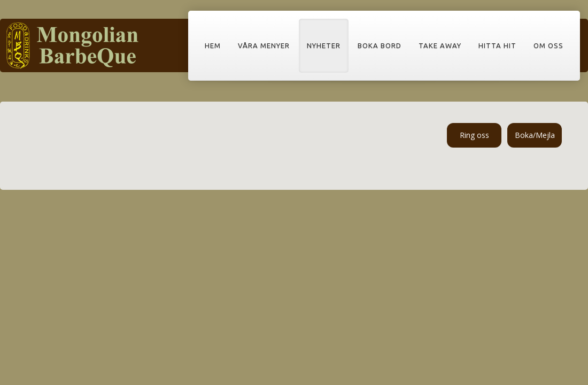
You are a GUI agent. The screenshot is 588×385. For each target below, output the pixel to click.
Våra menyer (264, 45)
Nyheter (324, 45)
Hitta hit (497, 45)
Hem (213, 45)
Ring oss (474, 135)
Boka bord (380, 45)
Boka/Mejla (535, 135)
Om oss (548, 45)
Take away (440, 45)
